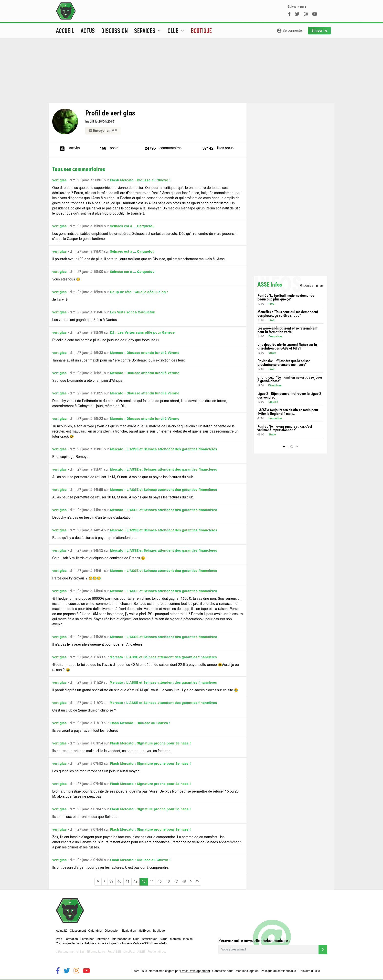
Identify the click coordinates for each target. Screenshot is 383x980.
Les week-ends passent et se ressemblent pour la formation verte (287, 330)
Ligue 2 (273, 402)
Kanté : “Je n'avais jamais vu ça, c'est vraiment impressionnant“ (285, 428)
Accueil (65, 31)
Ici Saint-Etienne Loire (90, 952)
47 (176, 882)
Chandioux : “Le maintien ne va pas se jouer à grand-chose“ (290, 379)
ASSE (141, 952)
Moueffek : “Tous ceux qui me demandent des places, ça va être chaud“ (288, 313)
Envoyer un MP (103, 131)
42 (136, 882)
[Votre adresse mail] (268, 950)
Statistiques (150, 939)
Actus (88, 31)
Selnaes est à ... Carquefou (132, 226)
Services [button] (148, 31)
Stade (272, 353)
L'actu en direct (312, 286)
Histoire (89, 944)
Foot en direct (157, 952)
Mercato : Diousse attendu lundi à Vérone (145, 353)
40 (119, 882)
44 (152, 882)
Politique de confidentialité (278, 971)
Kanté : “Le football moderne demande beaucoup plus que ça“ (286, 297)
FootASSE (114, 952)
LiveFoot (129, 952)
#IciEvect (144, 931)
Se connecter (290, 31)
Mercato (175, 939)
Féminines (275, 386)
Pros (271, 304)
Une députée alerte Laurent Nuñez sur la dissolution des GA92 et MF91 (287, 346)
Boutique (201, 31)
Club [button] (176, 31)
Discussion (114, 31)
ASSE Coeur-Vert (153, 944)
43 (144, 882)
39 (111, 882)
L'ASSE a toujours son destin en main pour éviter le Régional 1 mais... (288, 412)
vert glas (59, 180)
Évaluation (129, 931)
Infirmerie (103, 939)
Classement (78, 931)
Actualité (62, 931)
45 (160, 882)
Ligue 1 (114, 944)
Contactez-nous (223, 971)
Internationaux (121, 939)
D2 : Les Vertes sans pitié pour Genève (142, 333)
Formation (275, 337)
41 (128, 882)
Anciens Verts (130, 944)
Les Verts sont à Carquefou (133, 312)
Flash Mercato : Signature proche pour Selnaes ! (150, 743)
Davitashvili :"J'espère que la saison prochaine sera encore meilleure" (284, 362)
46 (168, 882)
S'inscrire (319, 31)
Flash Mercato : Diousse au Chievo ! (140, 180)
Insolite (188, 939)
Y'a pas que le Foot (69, 944)
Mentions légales (247, 971)
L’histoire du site (309, 971)
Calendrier (95, 931)
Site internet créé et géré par (176, 971)
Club (136, 939)
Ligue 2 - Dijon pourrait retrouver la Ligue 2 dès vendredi (289, 395)
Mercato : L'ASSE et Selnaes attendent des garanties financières (164, 449)
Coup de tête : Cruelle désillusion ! (139, 292)
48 (184, 882)
